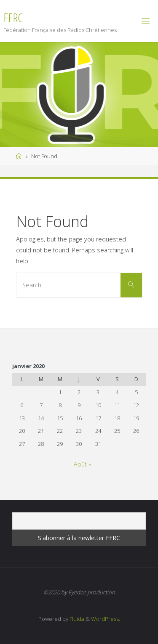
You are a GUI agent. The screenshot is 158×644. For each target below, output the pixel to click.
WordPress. (106, 619)
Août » (82, 464)
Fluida (76, 619)
